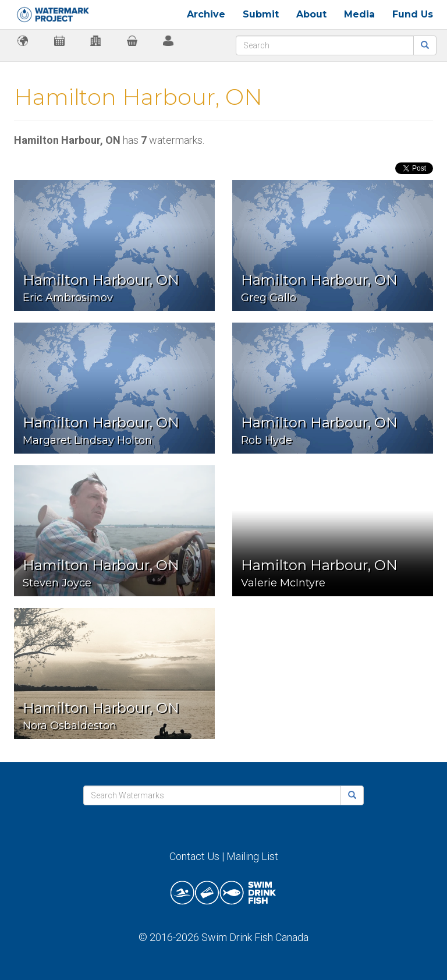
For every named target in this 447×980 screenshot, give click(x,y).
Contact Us (194, 856)
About (311, 14)
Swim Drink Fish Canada (255, 937)
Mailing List (252, 856)
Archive (206, 14)
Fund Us (413, 14)
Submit (261, 14)
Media (359, 14)
